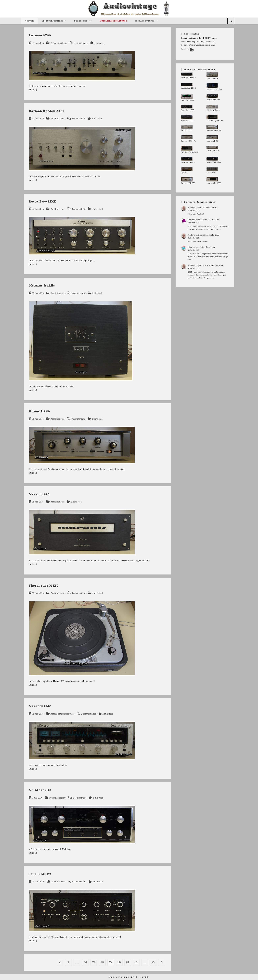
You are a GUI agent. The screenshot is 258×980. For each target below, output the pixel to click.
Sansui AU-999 (188, 121)
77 (94, 962)
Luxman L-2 (186, 130)
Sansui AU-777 (40, 874)
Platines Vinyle (58, 593)
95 (153, 962)
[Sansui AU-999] (187, 117)
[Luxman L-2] (187, 127)
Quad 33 (185, 173)
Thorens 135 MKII (43, 586)
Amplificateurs (57, 119)
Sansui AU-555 (188, 110)
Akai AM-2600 (213, 110)
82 (136, 962)
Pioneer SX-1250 (214, 130)
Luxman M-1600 (214, 183)
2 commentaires (89, 714)
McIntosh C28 (40, 790)
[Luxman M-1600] (212, 179)
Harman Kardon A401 (46, 111)
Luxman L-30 (212, 78)
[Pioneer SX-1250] (212, 127)
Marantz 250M (187, 100)
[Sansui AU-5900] (212, 159)
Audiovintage (194, 207)
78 (102, 962)
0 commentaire (81, 43)
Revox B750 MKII (43, 201)
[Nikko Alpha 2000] (212, 85)
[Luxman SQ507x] (187, 137)
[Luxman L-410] (212, 147)
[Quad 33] (187, 169)
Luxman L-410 (213, 151)
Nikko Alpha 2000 (214, 90)
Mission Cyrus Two (215, 120)
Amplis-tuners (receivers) (62, 714)
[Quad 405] (212, 169)
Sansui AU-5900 (214, 162)
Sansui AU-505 (213, 99)
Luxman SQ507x (188, 141)
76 (85, 962)
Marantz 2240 (40, 706)
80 (119, 962)
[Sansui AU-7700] (187, 159)
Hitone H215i (39, 411)
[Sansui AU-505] (212, 96)
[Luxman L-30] (212, 75)
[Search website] (231, 21)
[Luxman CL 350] (187, 179)
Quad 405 (211, 173)
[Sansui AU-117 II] (187, 74)
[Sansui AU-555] (187, 107)
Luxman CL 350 (188, 183)
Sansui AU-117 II (188, 77)
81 (128, 962)
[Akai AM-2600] (212, 107)
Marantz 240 (39, 494)
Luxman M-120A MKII (213, 265)
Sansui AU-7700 (188, 162)
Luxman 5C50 (40, 35)
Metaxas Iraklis (42, 285)
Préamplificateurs (59, 43)
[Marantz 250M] (187, 96)
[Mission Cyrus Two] (212, 117)
